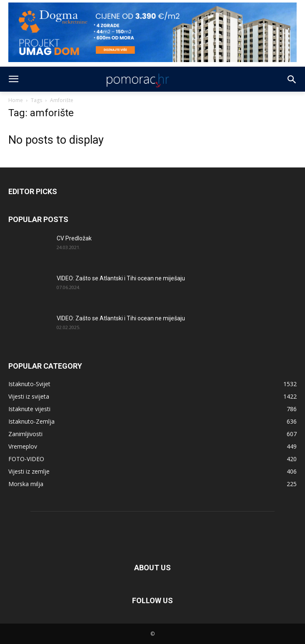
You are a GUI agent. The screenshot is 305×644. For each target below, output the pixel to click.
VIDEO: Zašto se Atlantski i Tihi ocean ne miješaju (121, 278)
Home (16, 100)
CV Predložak (74, 238)
